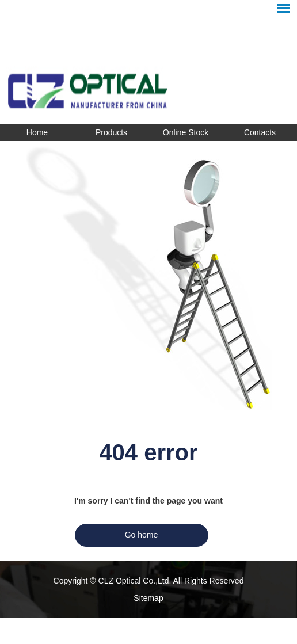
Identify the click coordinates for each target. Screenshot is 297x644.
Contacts (260, 132)
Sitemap (148, 598)
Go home (142, 535)
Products (111, 132)
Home (37, 132)
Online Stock (186, 132)
